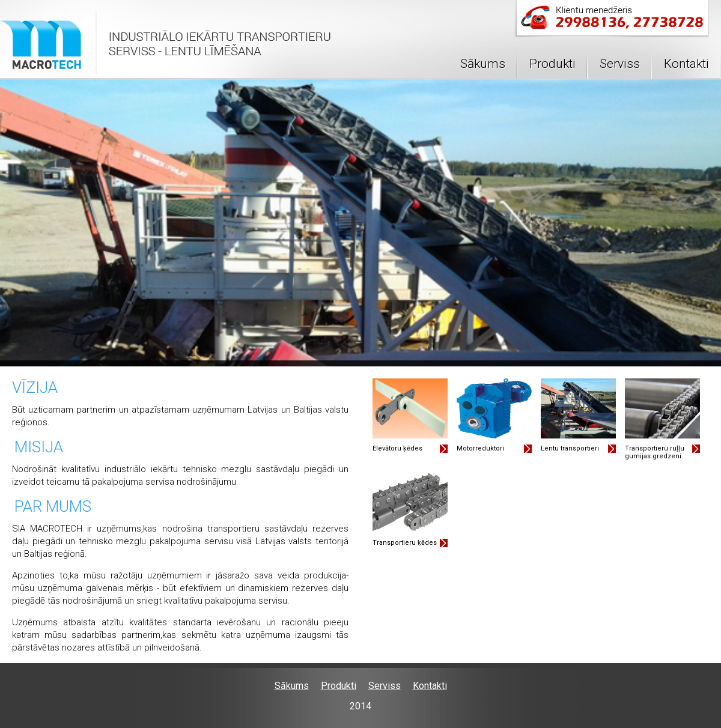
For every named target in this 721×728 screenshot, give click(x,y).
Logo (166, 45)
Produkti (552, 64)
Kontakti (686, 64)
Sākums (483, 64)
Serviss (620, 64)
